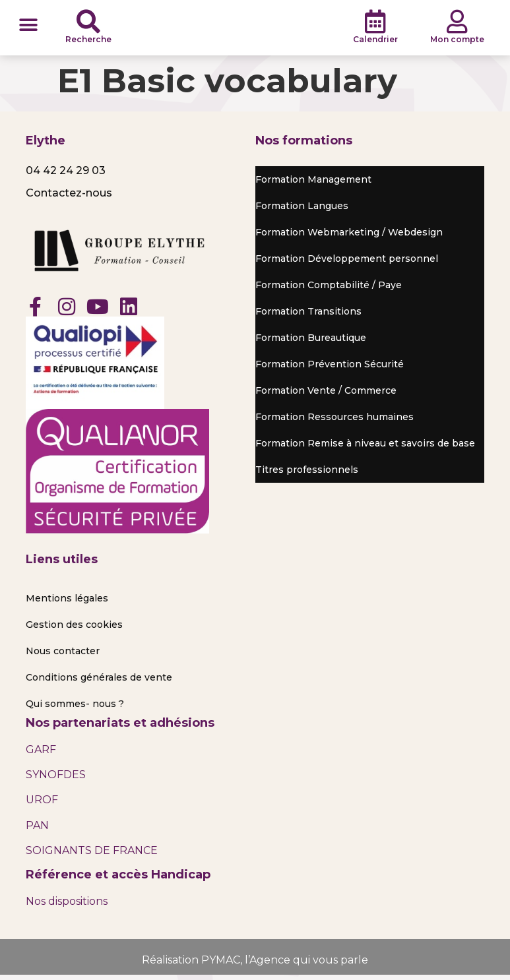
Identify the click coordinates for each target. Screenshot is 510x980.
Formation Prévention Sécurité (330, 369)
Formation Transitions (308, 316)
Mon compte (457, 41)
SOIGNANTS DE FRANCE (92, 855)
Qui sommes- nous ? (75, 708)
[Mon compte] (457, 24)
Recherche (88, 41)
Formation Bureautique (311, 342)
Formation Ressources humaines (335, 421)
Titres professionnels (307, 474)
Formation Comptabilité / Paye (329, 290)
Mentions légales (67, 602)
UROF (42, 804)
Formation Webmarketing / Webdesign (349, 237)
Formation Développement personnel (347, 263)
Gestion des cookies (74, 628)
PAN (37, 829)
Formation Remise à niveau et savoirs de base (365, 448)
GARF (41, 753)
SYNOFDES (56, 779)
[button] (28, 27)
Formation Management (313, 184)
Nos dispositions (67, 905)
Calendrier (375, 41)
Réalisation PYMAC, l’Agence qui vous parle (255, 964)
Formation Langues (302, 210)
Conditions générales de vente (99, 681)
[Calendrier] (375, 24)
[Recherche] (88, 24)
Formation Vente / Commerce (326, 395)
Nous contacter (63, 655)
